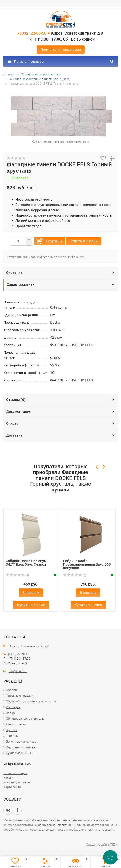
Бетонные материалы (22, 741)
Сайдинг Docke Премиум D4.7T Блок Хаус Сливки (26, 563)
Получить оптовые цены (61, 49)
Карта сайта (12, 787)
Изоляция (13, 707)
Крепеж (12, 730)
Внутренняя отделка (21, 747)
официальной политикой (55, 825)
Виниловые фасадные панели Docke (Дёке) (54, 257)
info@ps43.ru (18, 671)
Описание (14, 273)
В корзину (53, 241)
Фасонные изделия (20, 696)
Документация (19, 412)
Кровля (11, 690)
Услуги (8, 778)
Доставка (14, 435)
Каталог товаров (26, 61)
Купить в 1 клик (84, 241)
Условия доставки (17, 782)
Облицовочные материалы (25, 719)
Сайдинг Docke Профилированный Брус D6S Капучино (87, 564)
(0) (17, 575)
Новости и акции (15, 773)
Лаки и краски (16, 724)
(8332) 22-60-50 (32, 33)
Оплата (12, 423)
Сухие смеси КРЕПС (20, 753)
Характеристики (21, 285)
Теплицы (12, 736)
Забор (10, 713)
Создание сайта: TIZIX (102, 844)
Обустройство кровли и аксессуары (32, 701)
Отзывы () (16, 400)
